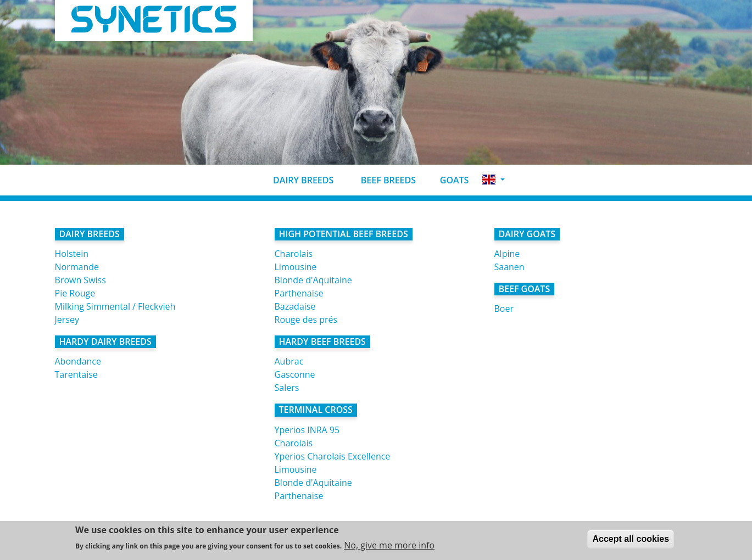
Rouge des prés (306, 320)
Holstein (72, 254)
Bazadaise (295, 306)
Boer (504, 309)
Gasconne (295, 374)
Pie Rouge (75, 293)
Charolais (294, 254)
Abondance (78, 361)
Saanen (509, 267)
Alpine (507, 254)
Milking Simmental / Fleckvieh (115, 306)
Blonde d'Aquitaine (313, 280)
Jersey (67, 320)
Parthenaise (299, 293)
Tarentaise (76, 374)
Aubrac (289, 361)
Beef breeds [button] (379, 180)
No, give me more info (389, 548)
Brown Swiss (80, 280)
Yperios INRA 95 (307, 430)
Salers (287, 388)
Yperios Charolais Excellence (333, 456)
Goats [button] (447, 180)
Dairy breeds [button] (294, 180)
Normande (77, 267)
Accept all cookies (631, 542)
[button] (493, 180)
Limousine (296, 267)
